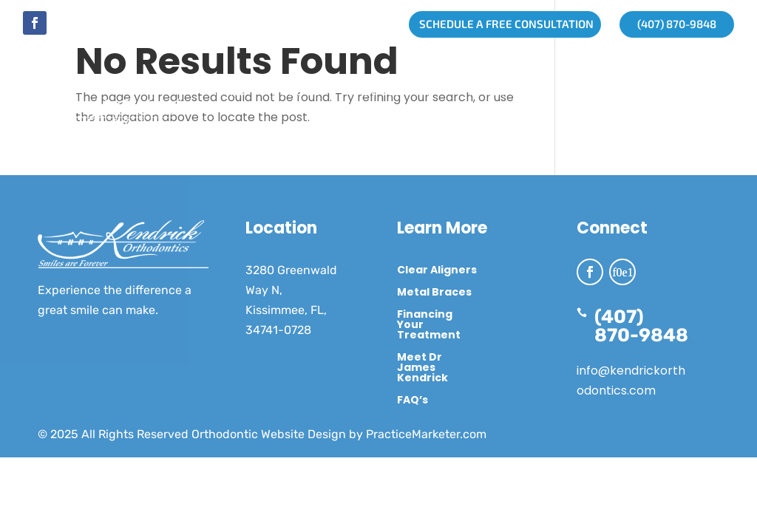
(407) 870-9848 (671, 24)
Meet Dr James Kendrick (422, 368)
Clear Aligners (437, 271)
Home (227, 91)
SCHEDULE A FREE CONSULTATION (501, 24)
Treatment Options (271, 147)
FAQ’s (413, 401)
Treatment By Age (520, 91)
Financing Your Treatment (429, 325)
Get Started (391, 91)
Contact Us (402, 147)
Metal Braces (434, 293)
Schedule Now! (502, 147)
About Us (292, 91)
